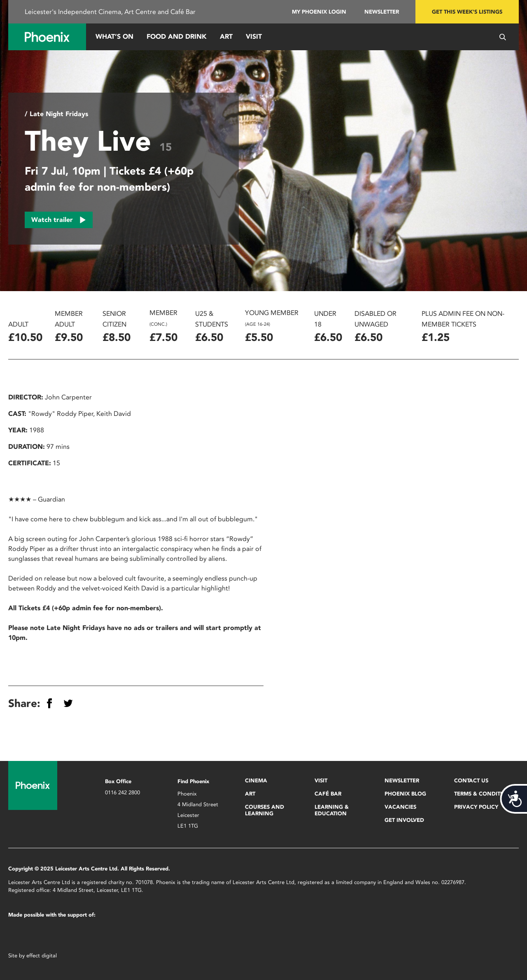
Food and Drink (177, 36)
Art (226, 36)
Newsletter (382, 12)
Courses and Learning (265, 810)
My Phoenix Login (319, 12)
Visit (254, 36)
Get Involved (404, 820)
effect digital (42, 955)
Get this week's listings (467, 12)
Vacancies (400, 807)
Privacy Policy (476, 807)
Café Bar (328, 794)
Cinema (256, 780)
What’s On (114, 36)
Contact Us (471, 780)
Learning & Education (332, 810)
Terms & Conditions (484, 794)
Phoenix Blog (405, 794)
